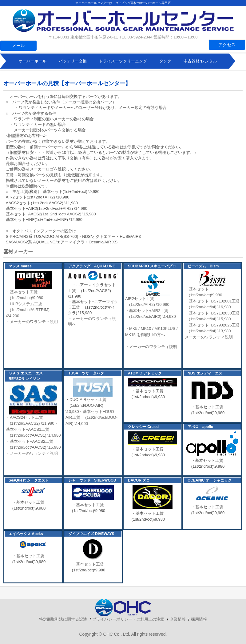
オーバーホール (32, 61)
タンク (165, 61)
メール (18, 46)
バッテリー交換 (73, 61)
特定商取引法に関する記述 (63, 619)
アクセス (227, 45)
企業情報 (178, 619)
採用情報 (199, 619)
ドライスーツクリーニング (123, 61)
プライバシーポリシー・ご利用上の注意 (128, 619)
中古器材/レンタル (200, 61)
